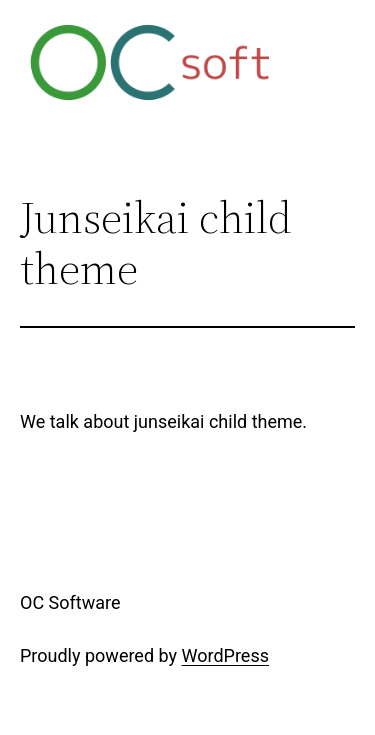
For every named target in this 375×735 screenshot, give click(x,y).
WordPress (225, 655)
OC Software (70, 602)
